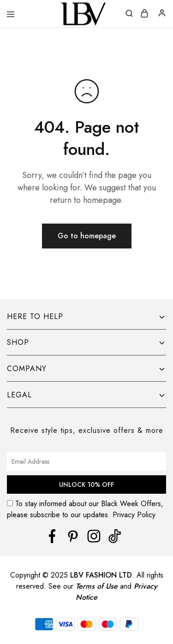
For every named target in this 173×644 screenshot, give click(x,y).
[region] (86, 580)
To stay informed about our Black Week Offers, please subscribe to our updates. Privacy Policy (86, 509)
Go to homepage (87, 236)
